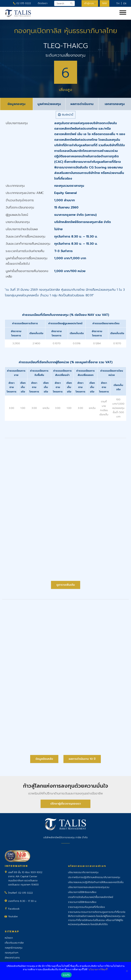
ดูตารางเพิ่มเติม (66, 585)
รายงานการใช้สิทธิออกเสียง (82, 902)
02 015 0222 (22, 3)
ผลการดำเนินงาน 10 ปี (82, 759)
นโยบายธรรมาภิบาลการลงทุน (83, 872)
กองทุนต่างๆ (12, 953)
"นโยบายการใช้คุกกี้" (98, 969)
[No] (127, 971)
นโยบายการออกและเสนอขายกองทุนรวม (89, 887)
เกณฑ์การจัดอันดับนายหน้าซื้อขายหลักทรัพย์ (91, 897)
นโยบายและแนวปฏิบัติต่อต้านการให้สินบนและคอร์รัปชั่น (96, 882)
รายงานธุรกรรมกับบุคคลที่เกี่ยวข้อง (86, 907)
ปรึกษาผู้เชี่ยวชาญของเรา (66, 804)
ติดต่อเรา (42, 3)
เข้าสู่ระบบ (90, 3)
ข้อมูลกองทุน (16, 104)
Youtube (13, 916)
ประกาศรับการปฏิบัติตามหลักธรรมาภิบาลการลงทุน (94, 877)
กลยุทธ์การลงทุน (14, 948)
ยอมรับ (66, 975)
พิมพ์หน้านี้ (66, 115)
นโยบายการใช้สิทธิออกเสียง (82, 892)
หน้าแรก (9, 938)
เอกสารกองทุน (115, 104)
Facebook (14, 909)
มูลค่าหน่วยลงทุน (49, 104)
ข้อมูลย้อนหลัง (44, 759)
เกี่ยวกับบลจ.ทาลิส (14, 943)
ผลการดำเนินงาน (82, 104)
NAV (104, 3)
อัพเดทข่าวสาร (12, 958)
